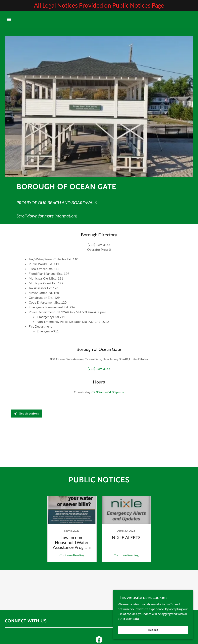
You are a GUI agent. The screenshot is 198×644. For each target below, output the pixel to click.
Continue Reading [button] (72, 555)
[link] (72, 529)
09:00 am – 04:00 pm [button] (106, 392)
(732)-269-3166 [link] (99, 369)
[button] (19, 19)
